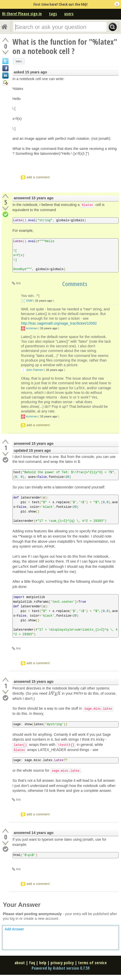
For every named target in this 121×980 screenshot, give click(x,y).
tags (53, 14)
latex (19, 61)
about (20, 963)
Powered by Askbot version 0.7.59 (60, 968)
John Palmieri (35, 370)
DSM (29, 301)
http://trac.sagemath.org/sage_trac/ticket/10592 (59, 323)
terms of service (92, 963)
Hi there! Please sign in (22, 14)
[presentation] (54, 693)
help (43, 963)
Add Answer (14, 929)
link (18, 283)
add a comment (38, 177)
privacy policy (62, 963)
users (69, 14)
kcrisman (32, 328)
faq (32, 963)
